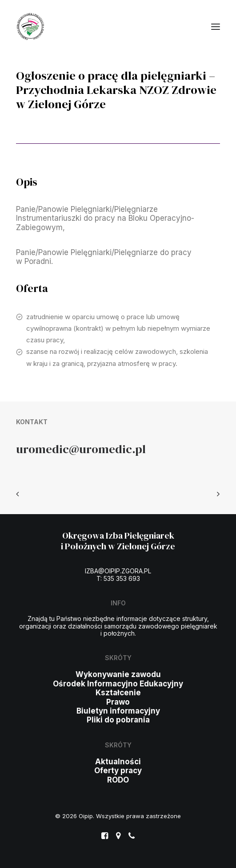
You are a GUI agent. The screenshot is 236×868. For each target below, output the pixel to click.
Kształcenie (118, 693)
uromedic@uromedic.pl (81, 449)
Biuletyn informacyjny (118, 711)
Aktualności (118, 762)
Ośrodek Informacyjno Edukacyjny (118, 684)
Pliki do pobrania (118, 720)
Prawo (118, 702)
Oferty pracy (118, 771)
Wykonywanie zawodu (118, 674)
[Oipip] (30, 26)
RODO (118, 780)
